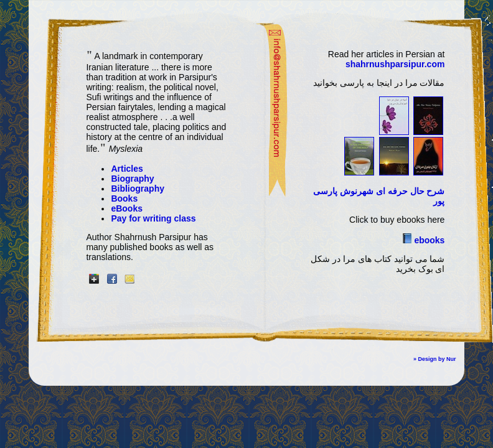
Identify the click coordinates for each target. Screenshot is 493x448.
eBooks (127, 208)
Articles (127, 169)
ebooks (429, 240)
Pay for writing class (153, 218)
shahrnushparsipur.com (395, 64)
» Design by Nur (435, 359)
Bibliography (138, 189)
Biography (132, 179)
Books (124, 198)
